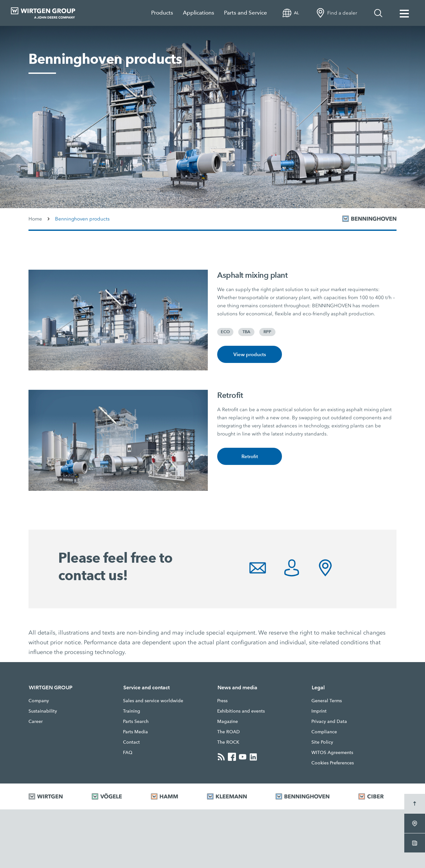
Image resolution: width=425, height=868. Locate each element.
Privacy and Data (329, 721)
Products (162, 13)
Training (132, 711)
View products (250, 354)
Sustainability (43, 711)
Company (39, 701)
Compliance (324, 732)
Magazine (228, 721)
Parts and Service (246, 13)
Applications (199, 13)
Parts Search (136, 721)
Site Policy (322, 742)
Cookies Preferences (333, 763)
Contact (131, 742)
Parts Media (135, 732)
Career (36, 721)
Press (222, 701)
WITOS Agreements (332, 752)
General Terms (327, 701)
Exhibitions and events (241, 711)
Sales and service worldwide (153, 701)
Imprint (319, 711)
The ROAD (229, 732)
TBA (246, 332)
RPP (267, 332)
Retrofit (250, 456)
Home (35, 219)
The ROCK (228, 742)
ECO (225, 332)
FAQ (128, 752)
